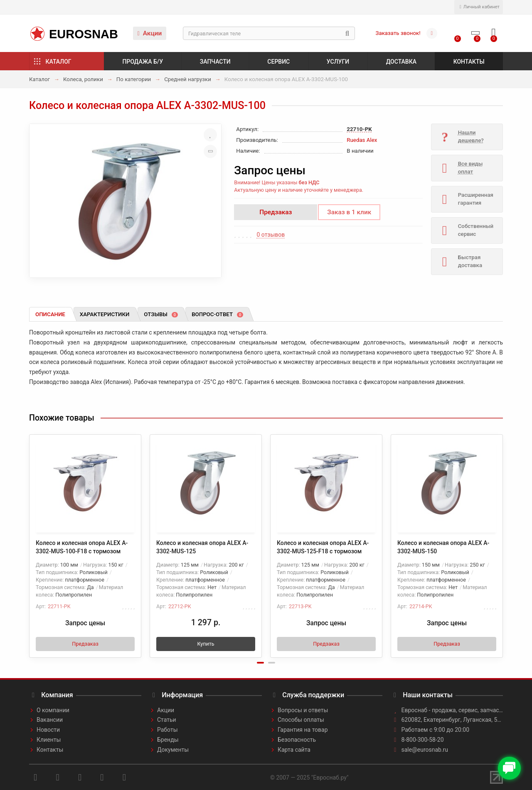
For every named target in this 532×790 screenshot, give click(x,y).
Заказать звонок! (398, 33)
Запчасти (215, 62)
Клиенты (49, 740)
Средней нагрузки (188, 79)
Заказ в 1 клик (349, 212)
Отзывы (161, 314)
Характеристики (105, 314)
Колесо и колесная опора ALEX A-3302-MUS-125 (202, 547)
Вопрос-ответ (217, 314)
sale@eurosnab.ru (425, 750)
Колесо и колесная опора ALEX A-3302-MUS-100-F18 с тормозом (82, 547)
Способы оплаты (301, 720)
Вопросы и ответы (303, 710)
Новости (48, 730)
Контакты (469, 62)
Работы (167, 730)
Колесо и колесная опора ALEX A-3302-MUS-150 (443, 547)
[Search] (269, 33)
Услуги (338, 62)
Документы (173, 750)
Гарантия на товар (303, 730)
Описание (50, 314)
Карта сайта (294, 750)
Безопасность (297, 740)
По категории (134, 79)
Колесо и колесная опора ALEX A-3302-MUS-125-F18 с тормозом (323, 547)
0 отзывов (271, 235)
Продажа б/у (143, 62)
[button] (260, 663)
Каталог (59, 62)
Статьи (167, 720)
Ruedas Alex (362, 140)
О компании (53, 710)
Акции (150, 33)
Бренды (168, 740)
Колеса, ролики (83, 79)
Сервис (278, 62)
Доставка (401, 62)
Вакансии (50, 720)
